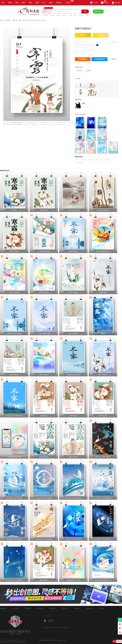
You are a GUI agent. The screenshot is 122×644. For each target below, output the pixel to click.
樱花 (75, 15)
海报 (20, 20)
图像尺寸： (78, 50)
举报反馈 (116, 42)
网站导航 (28, 608)
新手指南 (52, 608)
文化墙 (52, 15)
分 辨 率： (78, 48)
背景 (30, 3)
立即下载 (83, 35)
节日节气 (25, 20)
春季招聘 (46, 15)
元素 (17, 3)
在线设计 (59, 3)
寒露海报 (108, 160)
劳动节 (87, 15)
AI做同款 (98, 34)
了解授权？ (114, 59)
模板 (10, 3)
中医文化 (81, 15)
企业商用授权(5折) (100, 59)
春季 (71, 15)
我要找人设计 (98, 11)
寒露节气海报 (79, 163)
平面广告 (15, 20)
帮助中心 (65, 608)
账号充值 (40, 608)
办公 (44, 3)
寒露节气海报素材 (80, 115)
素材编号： (78, 42)
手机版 (101, 608)
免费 (51, 3)
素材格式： (78, 45)
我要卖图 (120, 620)
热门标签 (15, 608)
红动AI (69, 2)
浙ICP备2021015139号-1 (20, 640)
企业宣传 (58, 15)
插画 (24, 3)
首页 (3, 3)
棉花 (102, 160)
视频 (37, 3)
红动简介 (77, 608)
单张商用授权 (83, 59)
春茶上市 (65, 15)
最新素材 (3, 608)
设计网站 (8, 20)
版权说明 (89, 608)
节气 (77, 160)
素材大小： (78, 53)
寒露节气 (91, 160)
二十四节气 (83, 160)
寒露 (97, 160)
